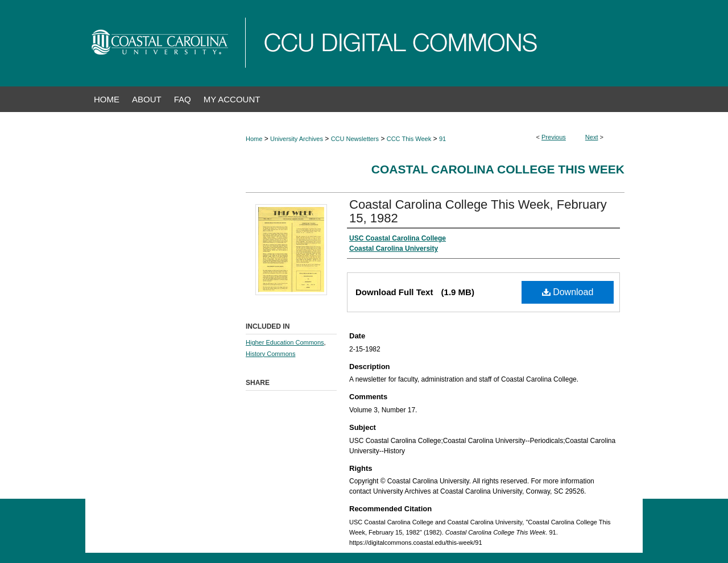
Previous (554, 137)
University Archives (297, 139)
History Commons (270, 354)
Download (568, 292)
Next (592, 137)
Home (254, 139)
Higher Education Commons (285, 342)
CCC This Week (409, 139)
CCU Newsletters (355, 139)
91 (442, 139)
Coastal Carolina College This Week (498, 169)
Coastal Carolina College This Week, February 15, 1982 (478, 211)
